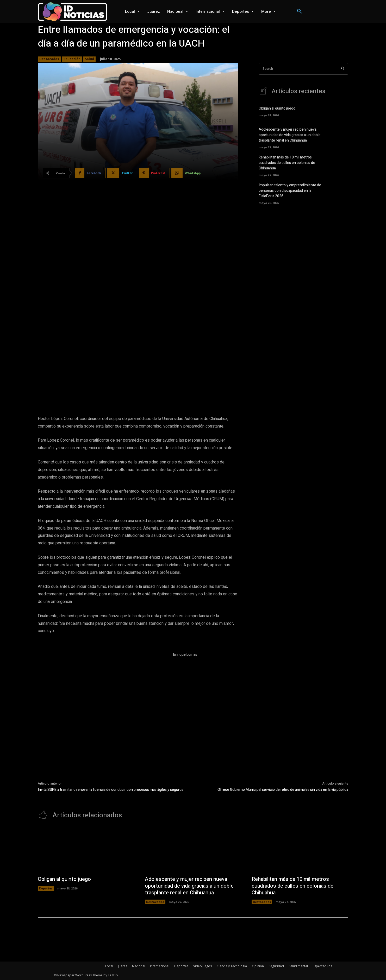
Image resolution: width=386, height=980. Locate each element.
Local (109, 966)
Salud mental (298, 966)
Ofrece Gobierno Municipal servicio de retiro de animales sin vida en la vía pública (283, 790)
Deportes (46, 888)
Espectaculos (322, 966)
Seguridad (276, 966)
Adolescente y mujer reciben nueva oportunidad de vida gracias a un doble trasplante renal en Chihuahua (290, 135)
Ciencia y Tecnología (232, 966)
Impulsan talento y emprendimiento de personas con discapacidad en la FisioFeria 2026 (290, 191)
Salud (89, 59)
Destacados (49, 59)
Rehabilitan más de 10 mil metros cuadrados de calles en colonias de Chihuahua (287, 163)
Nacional (139, 966)
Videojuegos (203, 966)
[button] (300, 11)
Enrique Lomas (185, 655)
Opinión (258, 966)
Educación (72, 59)
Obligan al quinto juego (277, 108)
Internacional (160, 966)
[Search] (343, 69)
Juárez (123, 966)
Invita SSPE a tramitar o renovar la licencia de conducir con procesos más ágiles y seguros (111, 790)
